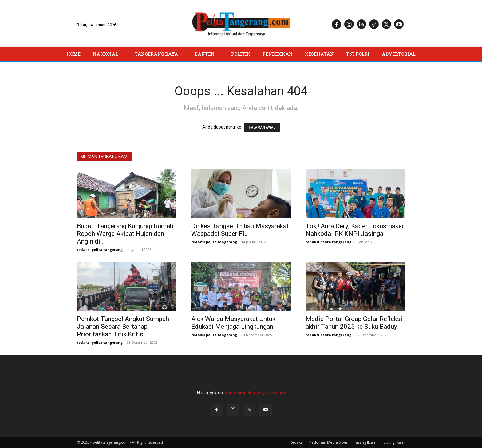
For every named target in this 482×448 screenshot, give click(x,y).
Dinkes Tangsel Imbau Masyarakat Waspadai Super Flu (240, 230)
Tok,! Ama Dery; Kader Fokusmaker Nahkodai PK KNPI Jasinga (355, 230)
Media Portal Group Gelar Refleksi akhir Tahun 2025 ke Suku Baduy (354, 323)
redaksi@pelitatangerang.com (255, 392)
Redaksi (297, 442)
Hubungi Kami (393, 442)
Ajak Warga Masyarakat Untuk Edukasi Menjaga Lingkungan (233, 323)
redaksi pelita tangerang (100, 250)
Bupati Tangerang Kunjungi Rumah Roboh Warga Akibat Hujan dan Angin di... (125, 234)
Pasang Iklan (364, 442)
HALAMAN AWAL (262, 127)
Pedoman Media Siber (328, 442)
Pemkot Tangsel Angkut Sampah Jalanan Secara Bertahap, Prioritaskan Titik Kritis (123, 327)
